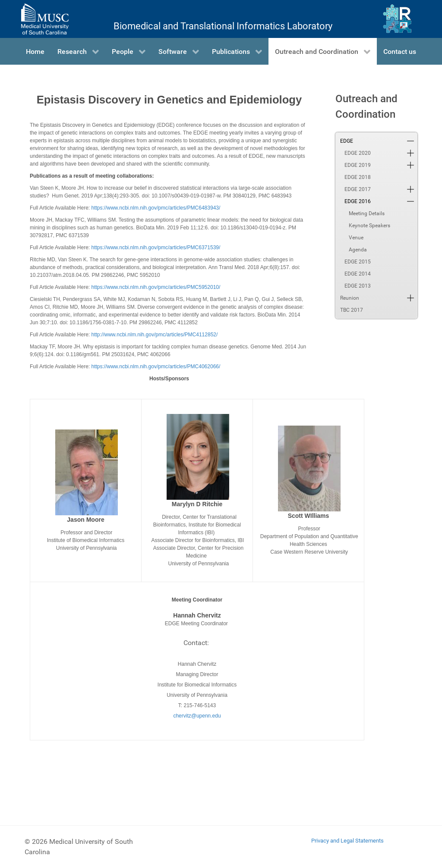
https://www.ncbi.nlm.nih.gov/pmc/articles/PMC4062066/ (156, 367)
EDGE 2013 (358, 286)
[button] (410, 141)
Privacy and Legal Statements (347, 841)
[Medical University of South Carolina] (45, 19)
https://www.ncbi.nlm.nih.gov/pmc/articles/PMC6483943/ (156, 208)
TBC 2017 (352, 310)
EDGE (347, 141)
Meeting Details (367, 213)
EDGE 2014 (358, 274)
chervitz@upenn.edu (197, 716)
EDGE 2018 (358, 177)
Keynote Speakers (369, 226)
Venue (356, 238)
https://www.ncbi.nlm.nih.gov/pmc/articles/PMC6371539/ (156, 248)
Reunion (350, 298)
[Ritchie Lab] (397, 19)
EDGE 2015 (358, 262)
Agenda (358, 250)
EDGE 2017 (358, 189)
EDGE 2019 (358, 165)
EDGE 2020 (358, 153)
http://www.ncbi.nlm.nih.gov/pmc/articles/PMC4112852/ (155, 335)
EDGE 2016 (358, 201)
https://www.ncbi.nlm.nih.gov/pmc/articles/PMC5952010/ (156, 287)
